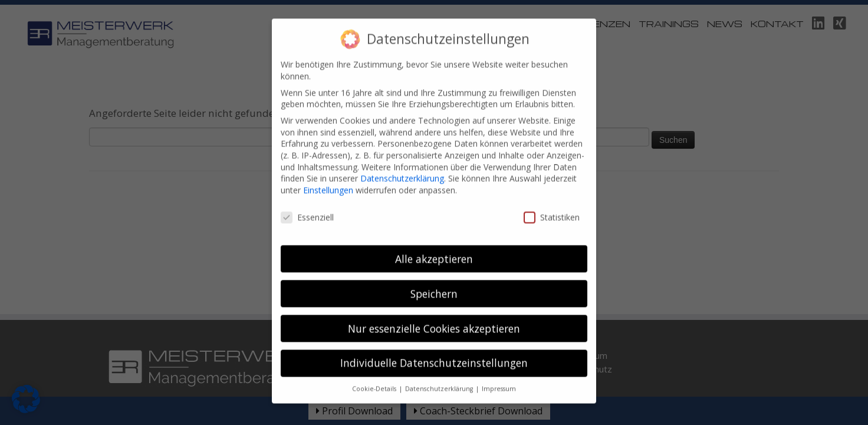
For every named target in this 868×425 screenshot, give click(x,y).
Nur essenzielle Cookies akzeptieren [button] (434, 319)
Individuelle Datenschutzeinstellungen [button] (434, 354)
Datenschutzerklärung (402, 169)
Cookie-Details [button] (375, 379)
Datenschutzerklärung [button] (440, 379)
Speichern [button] (434, 284)
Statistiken (552, 207)
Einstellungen (328, 180)
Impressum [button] (499, 379)
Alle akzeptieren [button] (434, 249)
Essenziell (307, 207)
